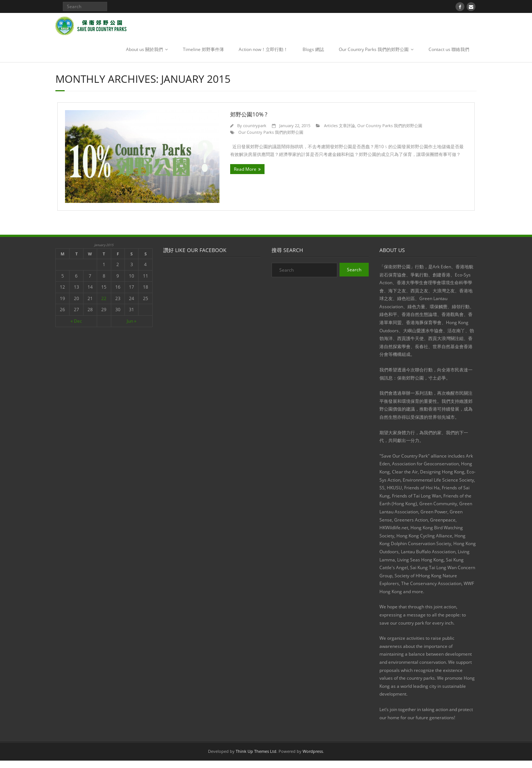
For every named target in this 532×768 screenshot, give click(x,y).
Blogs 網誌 (313, 49)
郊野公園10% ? (249, 114)
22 (104, 298)
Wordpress (313, 751)
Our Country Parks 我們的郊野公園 (374, 49)
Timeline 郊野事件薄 (203, 49)
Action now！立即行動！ (263, 49)
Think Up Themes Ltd (256, 751)
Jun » (132, 321)
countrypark (255, 125)
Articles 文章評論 (340, 125)
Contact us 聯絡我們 (449, 49)
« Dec (76, 321)
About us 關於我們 (144, 49)
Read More (245, 169)
